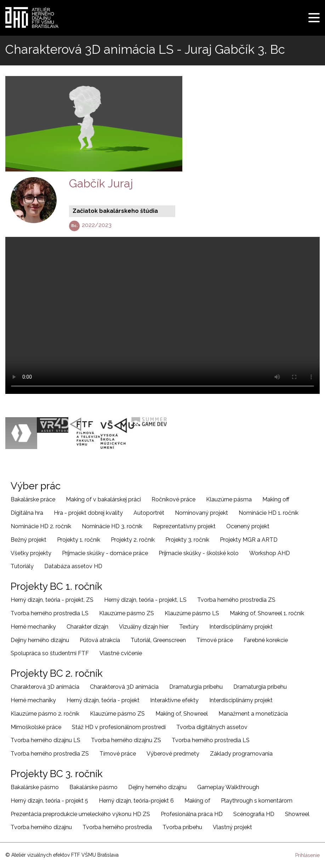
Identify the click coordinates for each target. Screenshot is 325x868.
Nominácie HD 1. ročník (269, 513)
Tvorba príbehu (182, 827)
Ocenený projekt (248, 526)
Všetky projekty (31, 553)
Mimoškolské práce (36, 727)
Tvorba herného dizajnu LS (45, 740)
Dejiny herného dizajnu (40, 640)
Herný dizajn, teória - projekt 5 (49, 801)
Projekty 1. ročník (79, 540)
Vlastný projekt (232, 827)
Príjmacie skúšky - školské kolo (199, 553)
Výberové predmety (173, 754)
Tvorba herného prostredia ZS (236, 600)
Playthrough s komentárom (257, 801)
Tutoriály (22, 566)
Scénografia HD (254, 814)
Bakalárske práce (33, 499)
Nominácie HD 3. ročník (112, 526)
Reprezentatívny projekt (184, 526)
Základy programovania (241, 754)
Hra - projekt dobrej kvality (88, 513)
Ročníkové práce (173, 499)
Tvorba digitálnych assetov (212, 727)
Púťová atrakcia (100, 640)
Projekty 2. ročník (133, 540)
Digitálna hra (27, 513)
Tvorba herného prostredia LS (50, 613)
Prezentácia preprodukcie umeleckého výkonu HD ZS (80, 814)
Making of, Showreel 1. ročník (267, 613)
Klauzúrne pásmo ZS (127, 613)
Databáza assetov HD (73, 566)
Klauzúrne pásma (229, 499)
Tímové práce (215, 640)
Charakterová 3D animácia (45, 687)
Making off (276, 499)
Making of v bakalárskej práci (103, 499)
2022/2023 (97, 225)
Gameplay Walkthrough (228, 787)
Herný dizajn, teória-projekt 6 (136, 801)
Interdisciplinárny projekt (241, 627)
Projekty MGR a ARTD (249, 540)
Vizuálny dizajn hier (144, 627)
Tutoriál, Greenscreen (158, 640)
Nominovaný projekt (201, 513)
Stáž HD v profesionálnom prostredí (119, 727)
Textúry (189, 627)
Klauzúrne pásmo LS (192, 613)
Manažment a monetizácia (253, 714)
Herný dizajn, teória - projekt (103, 700)
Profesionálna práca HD (192, 814)
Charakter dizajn (87, 627)
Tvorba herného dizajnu (41, 827)
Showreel (297, 814)
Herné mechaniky (33, 627)
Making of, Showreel (182, 714)
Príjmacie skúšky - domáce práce (105, 553)
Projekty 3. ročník (187, 540)
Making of (197, 801)
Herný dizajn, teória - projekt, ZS (52, 600)
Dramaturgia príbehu (196, 687)
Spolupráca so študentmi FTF (50, 653)
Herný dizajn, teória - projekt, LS (145, 600)
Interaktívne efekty (174, 700)
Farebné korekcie (266, 640)
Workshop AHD (270, 553)
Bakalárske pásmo (35, 787)
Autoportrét (149, 513)
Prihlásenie (307, 855)
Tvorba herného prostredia (117, 827)
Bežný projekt (28, 540)
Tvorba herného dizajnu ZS (126, 740)
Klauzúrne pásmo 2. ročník (45, 714)
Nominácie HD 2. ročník (41, 526)
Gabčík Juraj (101, 183)
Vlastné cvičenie (121, 653)
